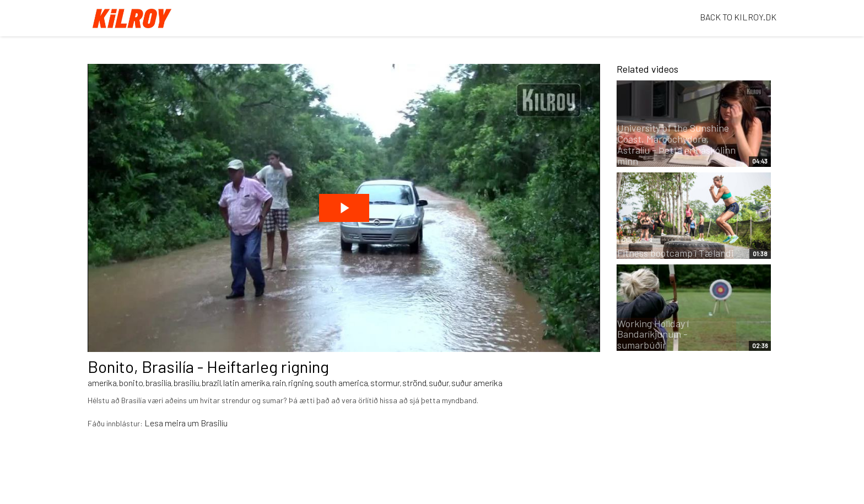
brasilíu (187, 383)
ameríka (102, 383)
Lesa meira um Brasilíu (186, 423)
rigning (301, 383)
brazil (211, 383)
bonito (131, 383)
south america (342, 383)
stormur (385, 383)
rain (279, 383)
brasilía (158, 383)
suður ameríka (477, 383)
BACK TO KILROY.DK (738, 17)
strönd (414, 383)
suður (439, 383)
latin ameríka (247, 383)
